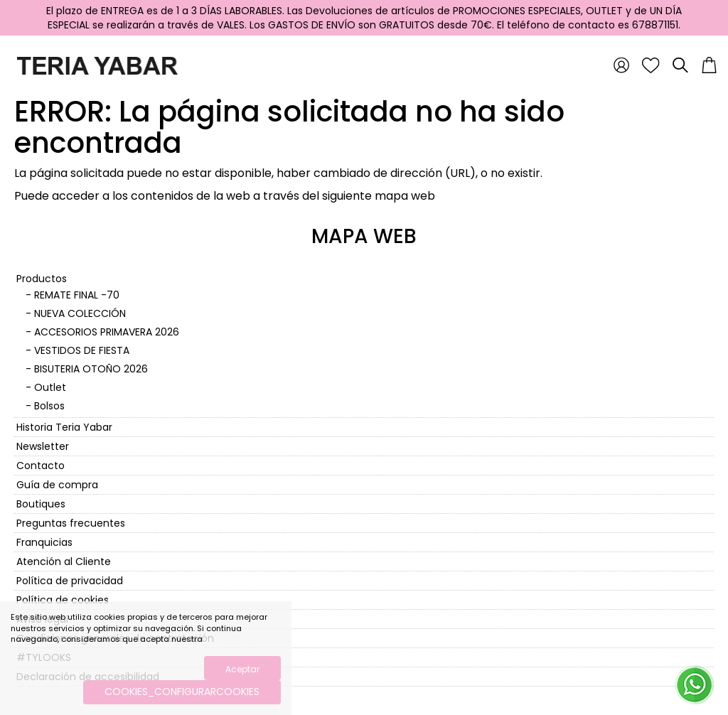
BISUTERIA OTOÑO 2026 (91, 369)
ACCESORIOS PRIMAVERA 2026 (107, 332)
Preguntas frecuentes (71, 523)
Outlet (50, 387)
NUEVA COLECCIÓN (80, 313)
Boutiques (41, 504)
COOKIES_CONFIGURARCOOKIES (182, 692)
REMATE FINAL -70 (77, 295)
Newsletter (43, 446)
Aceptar (242, 669)
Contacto (41, 466)
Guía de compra (57, 485)
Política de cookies (63, 600)
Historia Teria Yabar (64, 427)
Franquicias (44, 542)
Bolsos (49, 406)
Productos (42, 279)
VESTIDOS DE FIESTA (82, 350)
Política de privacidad (70, 581)
